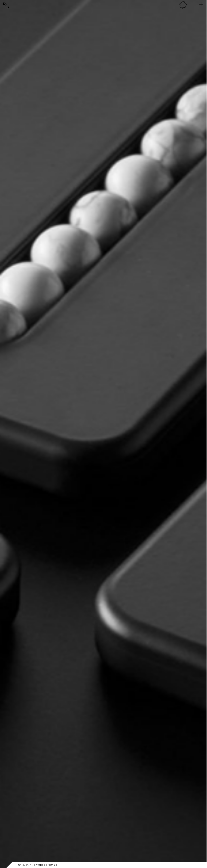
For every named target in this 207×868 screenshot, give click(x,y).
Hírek (51, 865)
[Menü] (201, 4)
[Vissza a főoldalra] (6, 5)
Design (40, 865)
